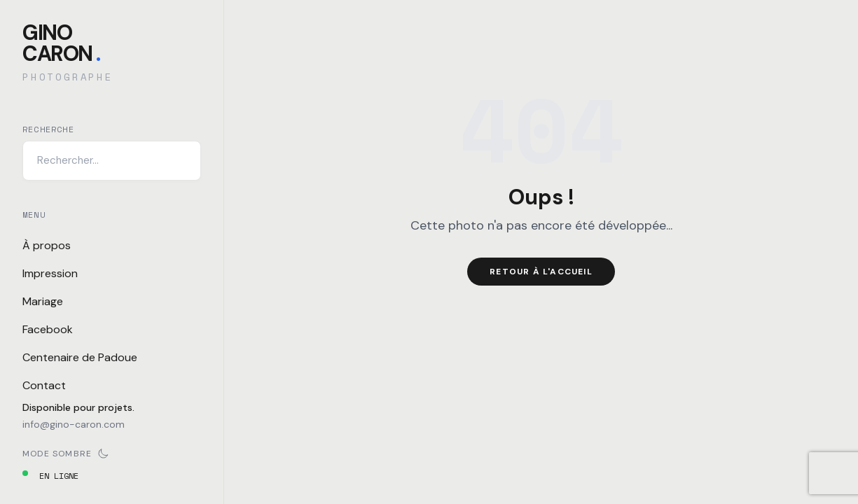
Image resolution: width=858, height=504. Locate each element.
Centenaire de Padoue (80, 357)
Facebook (48, 329)
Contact (44, 385)
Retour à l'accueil (541, 272)
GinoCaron (61, 43)
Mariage (43, 301)
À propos (47, 245)
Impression (50, 273)
